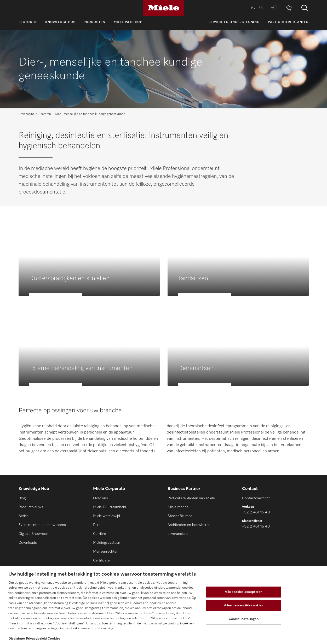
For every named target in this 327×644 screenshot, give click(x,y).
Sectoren (28, 22)
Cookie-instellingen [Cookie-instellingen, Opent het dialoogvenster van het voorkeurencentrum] (243, 619)
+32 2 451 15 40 (256, 512)
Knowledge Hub (60, 22)
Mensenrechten (106, 552)
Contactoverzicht (256, 498)
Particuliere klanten (288, 22)
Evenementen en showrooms (42, 525)
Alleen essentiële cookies (244, 605)
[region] (163, 605)
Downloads (28, 543)
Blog (22, 498)
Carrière (99, 534)
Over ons (101, 498)
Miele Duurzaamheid (110, 507)
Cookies (54, 639)
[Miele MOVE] (274, 8)
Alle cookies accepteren (243, 592)
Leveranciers (178, 534)
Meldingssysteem (107, 543)
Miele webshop (128, 22)
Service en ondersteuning (234, 22)
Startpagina (27, 114)
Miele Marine (178, 507)
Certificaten (102, 560)
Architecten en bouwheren (189, 525)
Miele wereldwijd (107, 516)
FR (261, 8)
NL (253, 8)
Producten (94, 22)
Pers (97, 525)
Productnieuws (31, 507)
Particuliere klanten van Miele (191, 498)
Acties (24, 516)
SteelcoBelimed (180, 516)
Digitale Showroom (34, 534)
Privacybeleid (36, 639)
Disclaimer (17, 639)
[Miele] (164, 8)
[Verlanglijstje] (289, 8)
